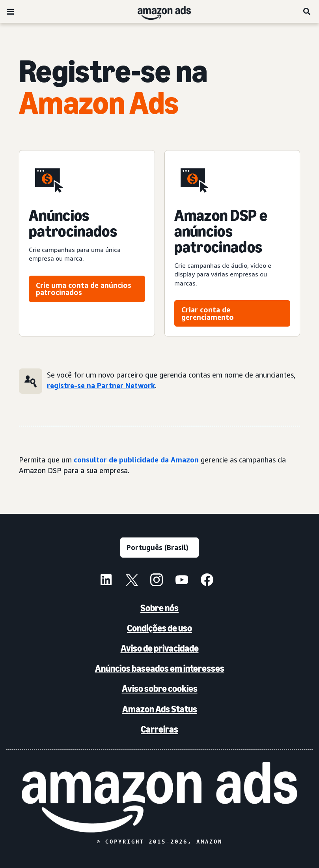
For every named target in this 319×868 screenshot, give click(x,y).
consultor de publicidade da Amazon (136, 460)
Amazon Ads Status (160, 709)
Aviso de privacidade (160, 648)
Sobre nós (159, 608)
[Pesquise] (307, 11)
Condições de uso (159, 628)
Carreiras (159, 729)
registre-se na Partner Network (101, 385)
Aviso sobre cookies (160, 689)
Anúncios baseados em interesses (160, 668)
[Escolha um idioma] (159, 548)
